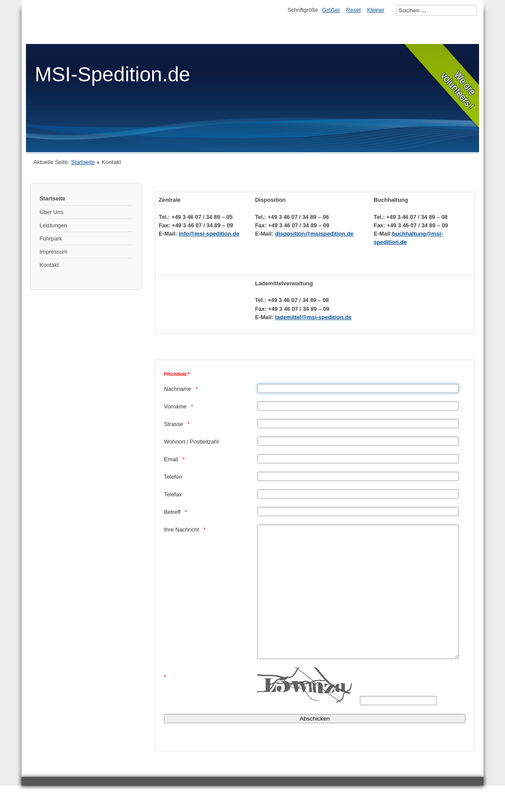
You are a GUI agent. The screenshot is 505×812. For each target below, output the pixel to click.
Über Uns (51, 212)
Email (171, 459)
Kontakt (49, 265)
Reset (353, 10)
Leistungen (53, 225)
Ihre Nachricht (182, 530)
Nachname (178, 389)
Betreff (172, 512)
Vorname (175, 406)
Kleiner (376, 10)
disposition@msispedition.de (314, 234)
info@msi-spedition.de (209, 234)
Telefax (173, 494)
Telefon (173, 477)
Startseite (83, 162)
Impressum (53, 252)
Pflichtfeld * (177, 374)
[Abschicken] (315, 745)
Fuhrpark (51, 239)
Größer (331, 10)
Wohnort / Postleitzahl (191, 442)
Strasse (174, 424)
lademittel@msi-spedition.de (313, 317)
